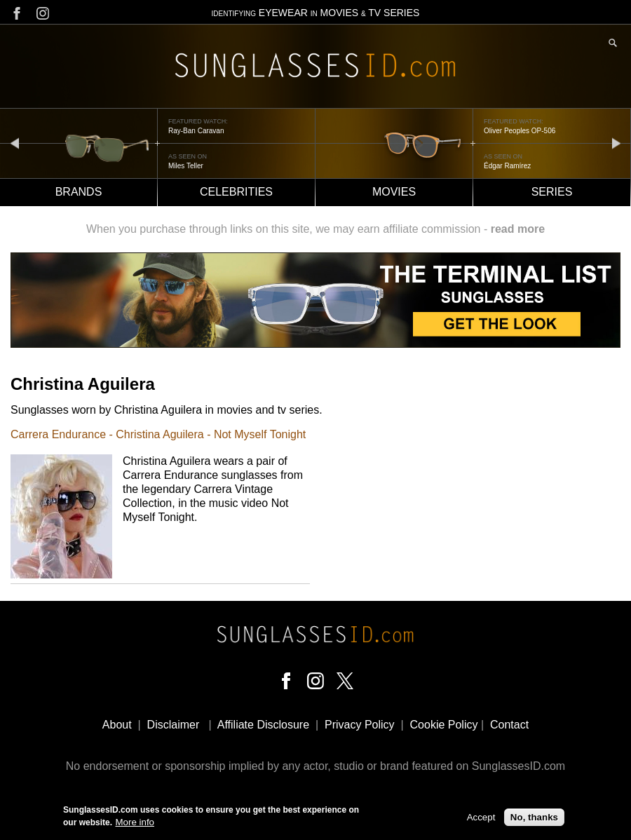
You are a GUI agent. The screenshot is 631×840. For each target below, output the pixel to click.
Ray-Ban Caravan (196, 131)
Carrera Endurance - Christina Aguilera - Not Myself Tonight (158, 434)
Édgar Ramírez (507, 166)
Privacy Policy (360, 725)
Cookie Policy (444, 725)
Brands (79, 192)
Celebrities (236, 192)
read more (518, 229)
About (117, 725)
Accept (481, 818)
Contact (509, 725)
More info (135, 824)
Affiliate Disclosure (263, 725)
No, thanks (534, 818)
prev (15, 143)
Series (552, 192)
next (616, 143)
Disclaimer (174, 725)
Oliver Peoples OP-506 (520, 131)
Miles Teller (186, 166)
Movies (394, 192)
